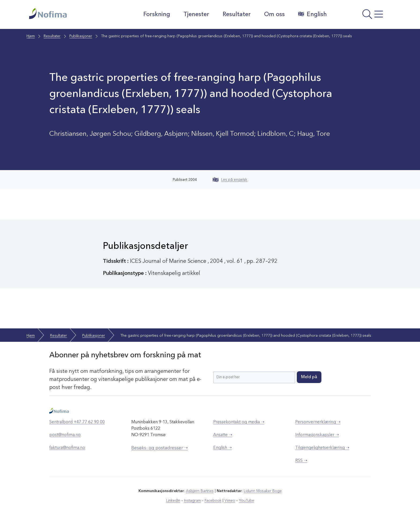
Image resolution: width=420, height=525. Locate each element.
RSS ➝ (301, 461)
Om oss (274, 14)
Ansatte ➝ (223, 435)
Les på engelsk (230, 180)
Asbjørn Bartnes (200, 491)
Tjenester (196, 14)
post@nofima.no (65, 435)
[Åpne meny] (361, 16)
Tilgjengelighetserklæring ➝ (322, 448)
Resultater (237, 14)
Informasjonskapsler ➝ (317, 435)
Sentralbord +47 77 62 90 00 (77, 422)
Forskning (157, 14)
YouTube (247, 501)
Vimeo (230, 501)
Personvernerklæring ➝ (318, 422)
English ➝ (222, 448)
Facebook (213, 501)
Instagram (192, 501)
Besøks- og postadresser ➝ (160, 448)
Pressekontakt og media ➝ (239, 422)
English (312, 14)
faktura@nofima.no (67, 448)
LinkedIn (173, 501)
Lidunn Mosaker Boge (263, 491)
